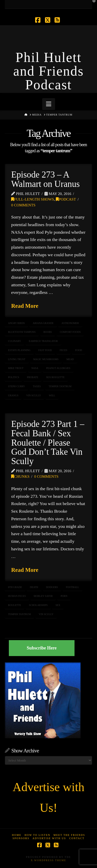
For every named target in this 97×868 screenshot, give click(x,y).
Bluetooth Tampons (22, 332)
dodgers (52, 587)
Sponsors (21, 838)
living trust (17, 359)
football (72, 587)
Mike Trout (16, 368)
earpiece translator (43, 341)
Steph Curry (17, 386)
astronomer (70, 323)
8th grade (15, 587)
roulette (15, 605)
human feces (17, 596)
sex (58, 605)
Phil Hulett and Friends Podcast (48, 71)
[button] (49, 104)
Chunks (20, 476)
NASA (35, 368)
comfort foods (70, 332)
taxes (37, 386)
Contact (77, 838)
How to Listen (37, 835)
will (52, 395)
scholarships (38, 605)
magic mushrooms (46, 359)
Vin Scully (34, 395)
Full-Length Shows (33, 199)
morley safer (43, 596)
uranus (13, 395)
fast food (45, 350)
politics (14, 377)
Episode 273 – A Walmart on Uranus (45, 179)
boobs (48, 332)
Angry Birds (17, 323)
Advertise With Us (49, 838)
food (79, 350)
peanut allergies (58, 368)
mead (70, 359)
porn (64, 596)
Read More (25, 306)
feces (63, 350)
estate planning (19, 350)
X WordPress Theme (48, 860)
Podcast (66, 199)
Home (17, 835)
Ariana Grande (43, 323)
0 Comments (23, 205)
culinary (15, 341)
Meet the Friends (69, 835)
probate (33, 377)
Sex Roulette (55, 377)
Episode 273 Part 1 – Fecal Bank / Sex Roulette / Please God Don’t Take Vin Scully (48, 443)
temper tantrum (60, 386)
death (34, 587)
